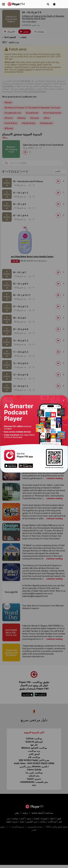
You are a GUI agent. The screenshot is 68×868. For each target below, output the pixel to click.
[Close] (64, 400)
